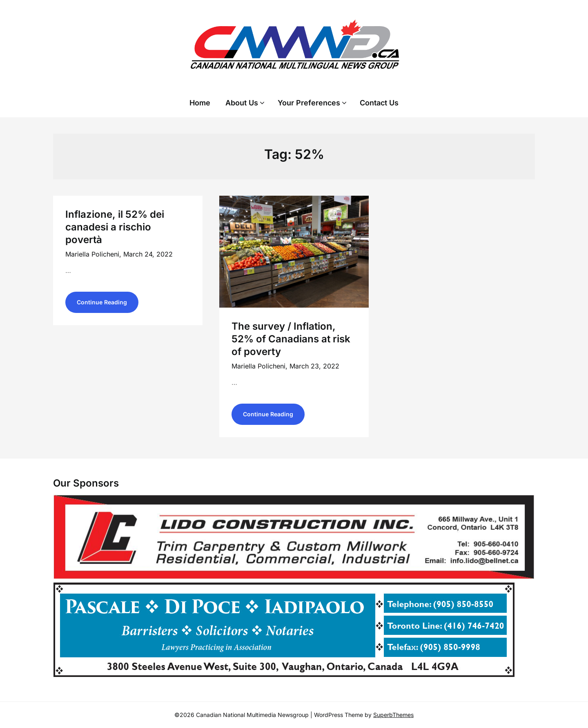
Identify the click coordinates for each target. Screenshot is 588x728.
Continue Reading (102, 302)
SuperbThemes (393, 715)
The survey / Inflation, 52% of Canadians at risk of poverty (291, 339)
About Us (242, 103)
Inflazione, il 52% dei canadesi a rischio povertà (115, 227)
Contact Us (379, 103)
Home (200, 103)
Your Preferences (309, 103)
